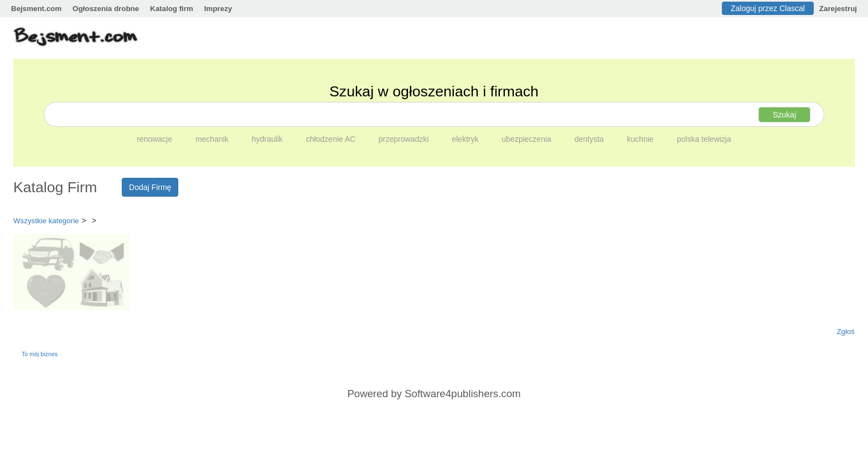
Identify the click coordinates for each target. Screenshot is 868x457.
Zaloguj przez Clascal (768, 8)
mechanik (213, 139)
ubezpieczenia (527, 139)
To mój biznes (40, 354)
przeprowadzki (405, 139)
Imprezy (218, 9)
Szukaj (784, 115)
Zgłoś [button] (846, 332)
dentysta (590, 139)
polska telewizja (704, 139)
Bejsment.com (36, 9)
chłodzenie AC (332, 139)
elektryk (466, 139)
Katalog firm (172, 9)
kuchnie (642, 139)
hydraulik (268, 139)
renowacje (156, 139)
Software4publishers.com (463, 394)
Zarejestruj (838, 9)
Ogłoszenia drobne (106, 9)
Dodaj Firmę (150, 187)
